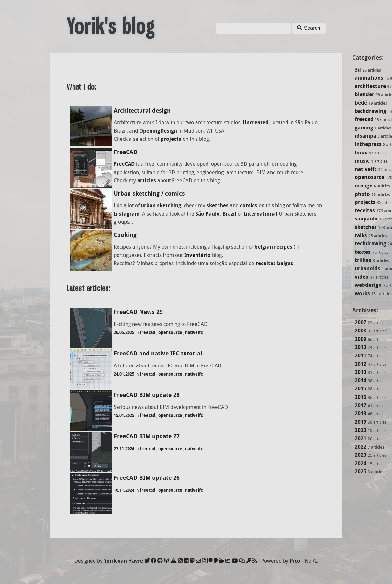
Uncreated (256, 122)
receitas (365, 210)
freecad (364, 119)
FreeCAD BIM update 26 (147, 478)
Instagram (127, 214)
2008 (361, 331)
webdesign (368, 285)
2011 (361, 355)
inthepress (368, 144)
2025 (361, 471)
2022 (361, 447)
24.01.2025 (124, 374)
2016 (361, 397)
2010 (361, 347)
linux (361, 152)
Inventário (197, 255)
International (261, 214)
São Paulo (208, 214)
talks (361, 235)
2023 (361, 455)
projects (365, 202)
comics (249, 205)
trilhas (363, 260)
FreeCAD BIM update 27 (147, 436)
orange (364, 185)
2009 (361, 339)
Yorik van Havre (123, 561)
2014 (361, 380)
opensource (370, 177)
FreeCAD (126, 152)
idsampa (365, 136)
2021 (361, 438)
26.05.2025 (124, 332)
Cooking (125, 235)
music (362, 161)
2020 (361, 430)
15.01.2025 (124, 415)
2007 (361, 322)
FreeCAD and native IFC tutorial (158, 353)
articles (147, 180)
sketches (366, 227)
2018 (361, 413)
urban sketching (161, 205)
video (362, 277)
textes (363, 252)
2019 (361, 422)
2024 (361, 463)
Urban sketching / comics (149, 193)
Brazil (229, 214)
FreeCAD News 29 (138, 312)
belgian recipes (273, 247)
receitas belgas (274, 263)
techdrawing (370, 111)
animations (369, 78)
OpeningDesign (158, 131)
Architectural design (142, 111)
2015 (361, 388)
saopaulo (366, 219)
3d (358, 70)
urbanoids (368, 268)
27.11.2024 (124, 449)
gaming (364, 128)
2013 (361, 372)
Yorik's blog (111, 27)
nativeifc (366, 169)
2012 (361, 364)
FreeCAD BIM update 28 (147, 395)
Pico (295, 561)
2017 (361, 405)
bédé (361, 103)
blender (364, 94)
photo (362, 194)
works (362, 293)
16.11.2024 (124, 490)
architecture (370, 86)
